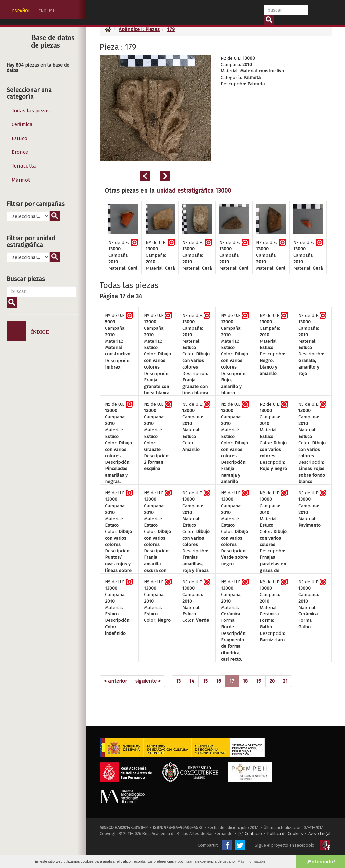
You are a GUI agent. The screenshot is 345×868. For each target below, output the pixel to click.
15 (205, 681)
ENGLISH (47, 11)
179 (171, 29)
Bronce (20, 152)
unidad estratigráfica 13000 (194, 191)
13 (178, 681)
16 (218, 681)
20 (272, 681)
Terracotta (24, 166)
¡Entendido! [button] (321, 861)
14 (192, 681)
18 (245, 681)
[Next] (148, 681)
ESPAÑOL (21, 11)
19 (259, 681)
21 (285, 681)
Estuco (20, 138)
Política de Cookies (285, 834)
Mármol (21, 180)
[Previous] (116, 681)
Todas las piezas (31, 111)
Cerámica (22, 124)
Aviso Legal (319, 834)
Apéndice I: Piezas (139, 29)
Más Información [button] (251, 861)
